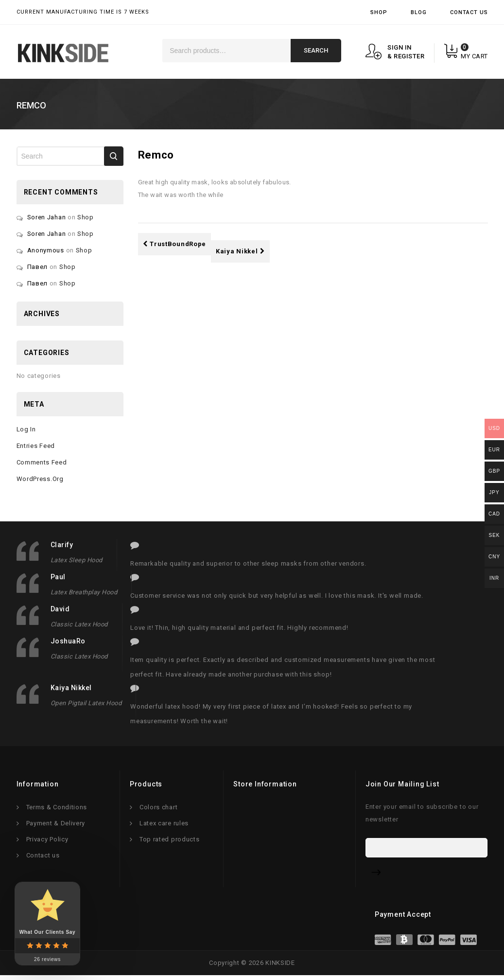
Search (316, 50)
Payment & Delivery (56, 826)
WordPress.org (40, 479)
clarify (62, 545)
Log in (26, 429)
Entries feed (36, 446)
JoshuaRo (68, 641)
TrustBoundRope (175, 244)
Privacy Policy (47, 842)
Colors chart (158, 810)
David (60, 609)
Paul (58, 577)
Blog (419, 12)
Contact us (43, 858)
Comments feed (42, 462)
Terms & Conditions (57, 810)
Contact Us (469, 12)
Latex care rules (164, 826)
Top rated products (170, 842)
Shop (379, 12)
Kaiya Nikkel (240, 251)
